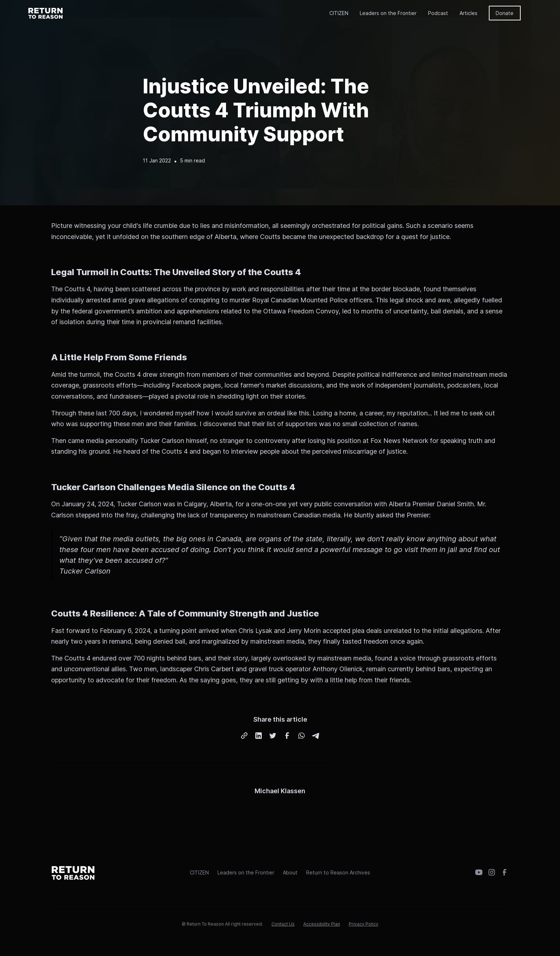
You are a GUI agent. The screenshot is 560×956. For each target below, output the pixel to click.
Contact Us (283, 924)
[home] (46, 13)
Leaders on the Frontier (388, 13)
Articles (468, 13)
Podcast (438, 13)
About (290, 872)
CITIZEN (339, 13)
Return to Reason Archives (338, 872)
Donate (505, 13)
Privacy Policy (363, 924)
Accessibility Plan (322, 924)
